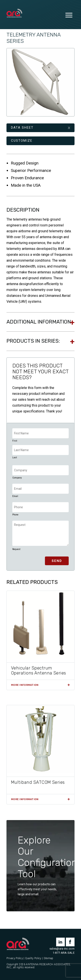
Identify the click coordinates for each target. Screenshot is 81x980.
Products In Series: (33, 341)
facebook (70, 942)
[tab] (40, 322)
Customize (22, 141)
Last (15, 458)
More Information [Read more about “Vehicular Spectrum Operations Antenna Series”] (25, 685)
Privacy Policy (15, 958)
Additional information (39, 322)
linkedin (60, 942)
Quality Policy (33, 958)
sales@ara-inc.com (62, 949)
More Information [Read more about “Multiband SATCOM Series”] (25, 799)
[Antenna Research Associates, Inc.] (14, 13)
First (15, 441)
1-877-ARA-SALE (64, 953)
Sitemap (48, 958)
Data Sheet (22, 128)
